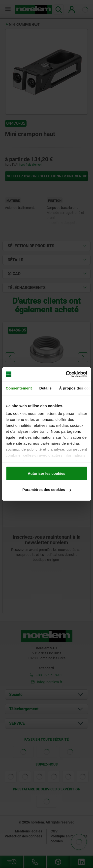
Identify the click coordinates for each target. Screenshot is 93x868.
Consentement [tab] (19, 388)
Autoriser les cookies (47, 473)
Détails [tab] (45, 388)
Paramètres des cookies (47, 490)
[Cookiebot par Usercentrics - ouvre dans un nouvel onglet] (66, 374)
